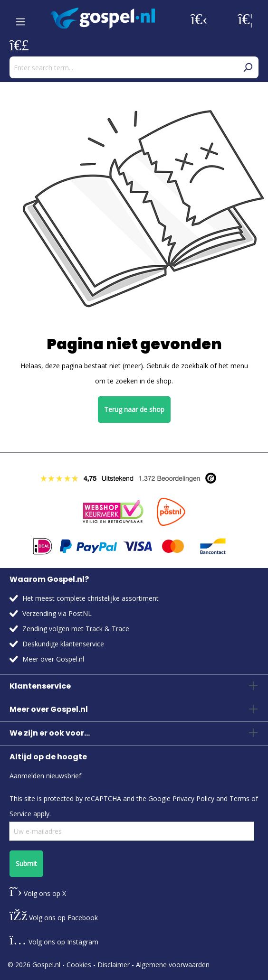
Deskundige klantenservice (63, 644)
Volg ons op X (38, 893)
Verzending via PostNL (57, 613)
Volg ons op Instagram (54, 942)
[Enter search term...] (123, 67)
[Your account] (199, 19)
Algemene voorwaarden (173, 965)
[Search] (248, 67)
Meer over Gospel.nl (53, 659)
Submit (26, 863)
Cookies (79, 965)
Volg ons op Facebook (54, 918)
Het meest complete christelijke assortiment (91, 598)
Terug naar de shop (134, 409)
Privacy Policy (193, 798)
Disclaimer (114, 965)
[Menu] (20, 19)
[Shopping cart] (19, 45)
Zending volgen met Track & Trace (76, 629)
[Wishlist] (245, 19)
